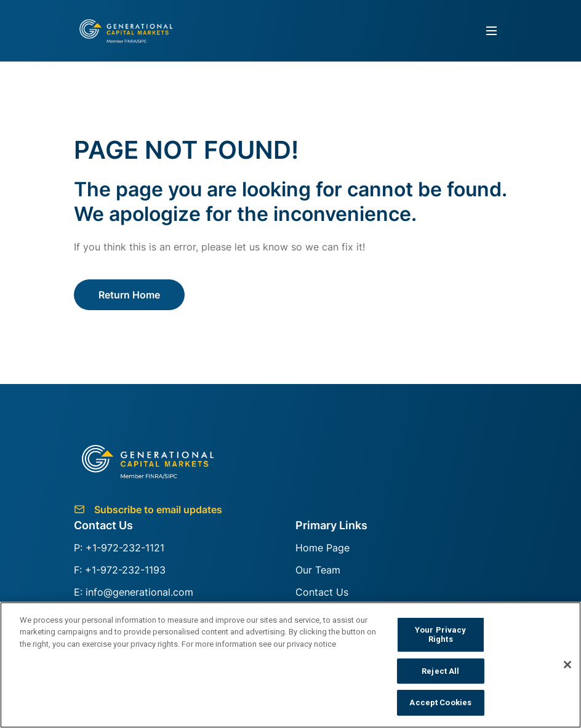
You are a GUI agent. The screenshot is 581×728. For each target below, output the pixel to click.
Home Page (323, 548)
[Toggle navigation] (492, 31)
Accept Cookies (440, 702)
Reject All (440, 671)
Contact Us (322, 592)
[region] (290, 665)
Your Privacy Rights (441, 635)
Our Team (318, 570)
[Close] (567, 665)
